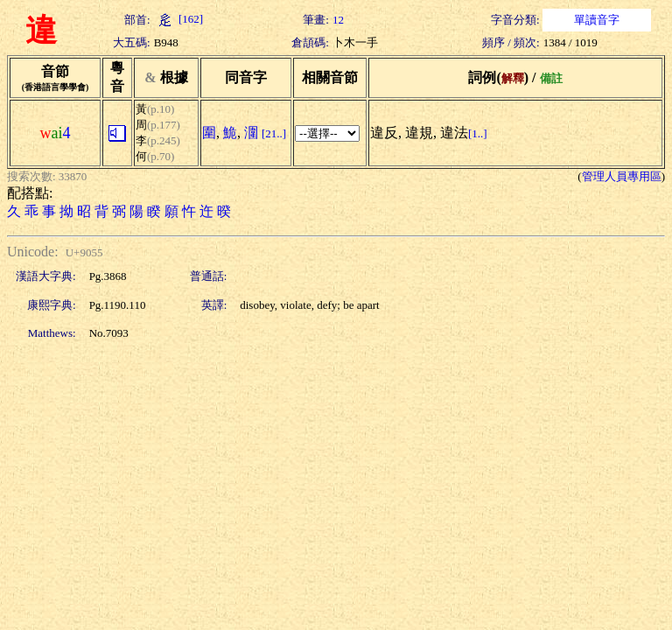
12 (338, 20)
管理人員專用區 (622, 176)
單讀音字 (597, 20)
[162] (178, 19)
